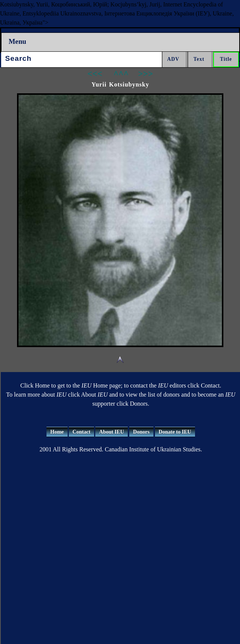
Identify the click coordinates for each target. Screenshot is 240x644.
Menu (18, 41)
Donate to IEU (175, 432)
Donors (141, 432)
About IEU (111, 432)
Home (57, 432)
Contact (81, 432)
